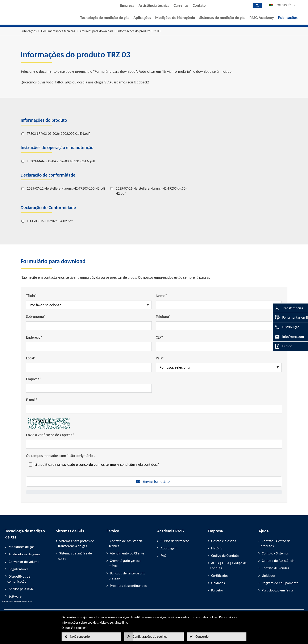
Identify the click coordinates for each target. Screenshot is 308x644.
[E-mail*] (154, 409)
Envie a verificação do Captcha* (50, 435)
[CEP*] (219, 347)
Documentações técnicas (58, 31)
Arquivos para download (96, 31)
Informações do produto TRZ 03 (139, 31)
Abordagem (169, 548)
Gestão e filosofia (224, 541)
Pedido (279, 346)
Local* (31, 358)
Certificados (220, 576)
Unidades (218, 583)
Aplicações (142, 18)
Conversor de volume (24, 562)
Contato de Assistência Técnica (126, 543)
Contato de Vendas (275, 568)
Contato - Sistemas (275, 553)
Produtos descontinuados (128, 586)
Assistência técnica (154, 5)
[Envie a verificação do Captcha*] (154, 444)
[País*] (219, 367)
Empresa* (34, 379)
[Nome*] (219, 305)
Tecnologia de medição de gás (105, 18)
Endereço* (34, 337)
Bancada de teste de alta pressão (127, 576)
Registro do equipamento (280, 583)
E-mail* (32, 400)
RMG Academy (262, 18)
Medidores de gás (21, 547)
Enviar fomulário (156, 482)
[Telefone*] (219, 326)
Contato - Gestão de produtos (276, 543)
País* (160, 358)
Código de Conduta (225, 556)
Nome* (161, 296)
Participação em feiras (278, 590)
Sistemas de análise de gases (75, 556)
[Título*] (89, 305)
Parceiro (217, 590)
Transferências (285, 308)
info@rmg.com (285, 337)
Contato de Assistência (278, 561)
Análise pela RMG (21, 589)
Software (15, 596)
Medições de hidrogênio (175, 18)
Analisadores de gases (24, 554)
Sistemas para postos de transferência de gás (76, 543)
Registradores (18, 569)
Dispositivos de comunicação (19, 579)
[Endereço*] (89, 347)
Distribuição (283, 327)
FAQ (163, 556)
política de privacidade (58, 465)
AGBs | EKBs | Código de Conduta (228, 565)
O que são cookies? (75, 628)
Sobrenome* (36, 317)
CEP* (160, 337)
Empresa (127, 5)
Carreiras (181, 5)
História (217, 548)
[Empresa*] (89, 388)
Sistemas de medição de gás (222, 18)
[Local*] (89, 367)
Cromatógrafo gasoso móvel (125, 563)
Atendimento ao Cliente (127, 553)
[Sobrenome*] (89, 326)
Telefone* (163, 317)
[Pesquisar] (232, 5)
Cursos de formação (175, 541)
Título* (31, 296)
